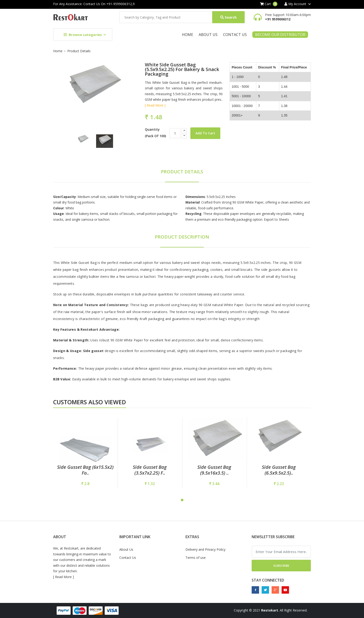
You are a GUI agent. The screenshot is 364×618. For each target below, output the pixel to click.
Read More (63, 577)
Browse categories (83, 35)
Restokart (270, 610)
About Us (208, 35)
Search (228, 17)
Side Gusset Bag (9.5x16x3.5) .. (214, 470)
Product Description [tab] (182, 237)
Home (188, 35)
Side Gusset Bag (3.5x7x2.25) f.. (150, 470)
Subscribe (281, 566)
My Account (295, 4)
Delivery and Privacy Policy (205, 549)
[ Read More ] (155, 105)
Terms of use (196, 558)
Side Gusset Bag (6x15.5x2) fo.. (85, 470)
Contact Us (235, 35)
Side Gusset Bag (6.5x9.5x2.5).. (279, 470)
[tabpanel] (85, 453)
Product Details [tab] (182, 172)
